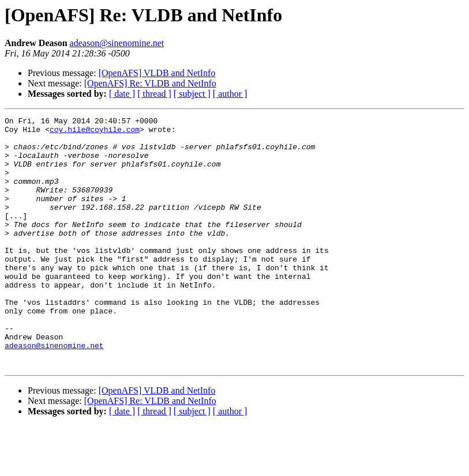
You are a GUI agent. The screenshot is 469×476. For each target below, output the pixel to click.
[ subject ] (192, 94)
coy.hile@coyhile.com (95, 133)
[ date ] (122, 94)
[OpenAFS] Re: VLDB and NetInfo (150, 83)
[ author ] (230, 94)
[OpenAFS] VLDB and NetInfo (157, 73)
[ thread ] (154, 94)
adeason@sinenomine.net (117, 43)
